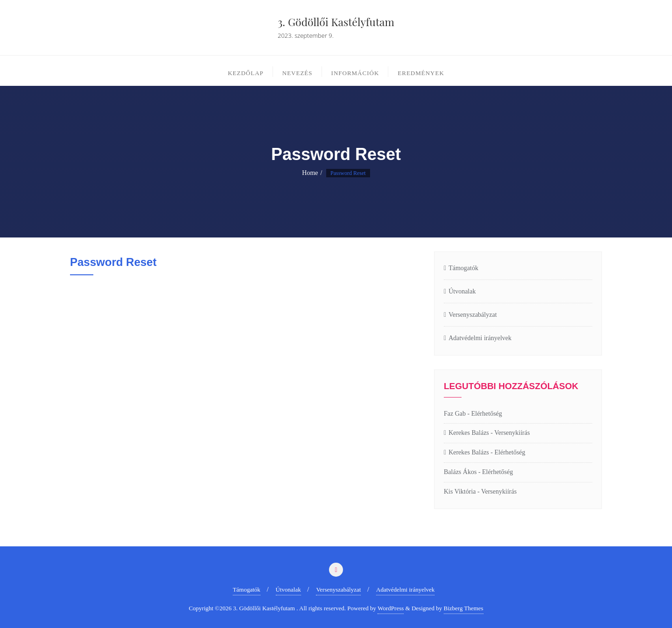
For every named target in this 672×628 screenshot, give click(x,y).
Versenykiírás (512, 433)
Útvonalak (462, 291)
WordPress (391, 608)
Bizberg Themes (464, 608)
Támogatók (463, 268)
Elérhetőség (487, 414)
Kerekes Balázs (469, 433)
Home (310, 173)
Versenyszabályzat (472, 315)
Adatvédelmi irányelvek (480, 338)
